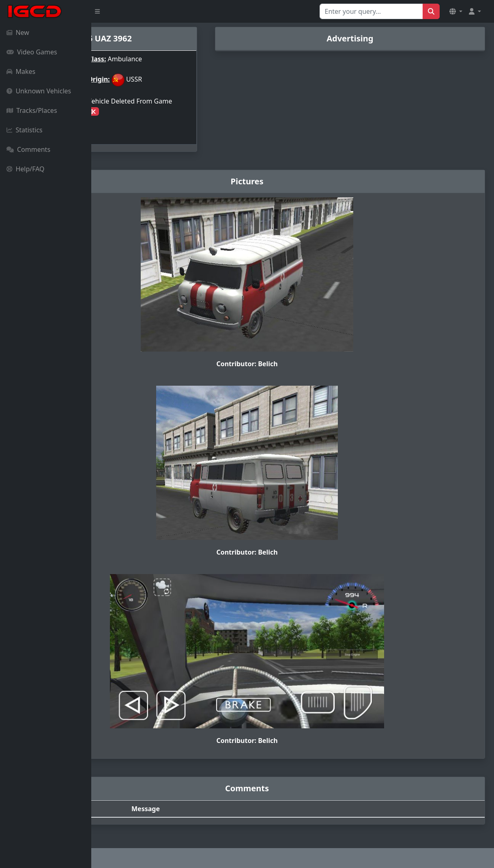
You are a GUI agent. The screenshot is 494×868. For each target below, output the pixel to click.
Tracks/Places (32, 110)
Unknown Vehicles (39, 91)
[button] (456, 11)
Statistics (25, 130)
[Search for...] (371, 11)
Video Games (32, 52)
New (18, 32)
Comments (28, 149)
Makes (21, 71)
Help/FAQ (26, 169)
